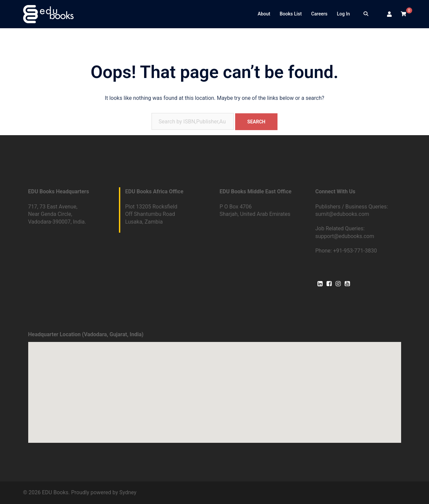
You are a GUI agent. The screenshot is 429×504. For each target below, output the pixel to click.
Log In (344, 14)
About (264, 14)
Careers (319, 14)
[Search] (366, 14)
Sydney (128, 492)
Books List (291, 14)
